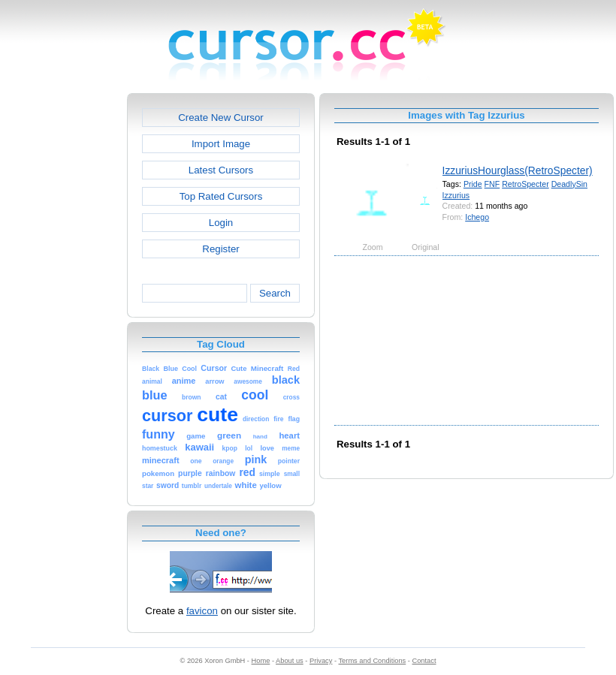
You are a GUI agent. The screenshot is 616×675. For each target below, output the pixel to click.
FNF (492, 184)
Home (261, 661)
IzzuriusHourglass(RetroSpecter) (518, 170)
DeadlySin (569, 184)
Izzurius (456, 195)
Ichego (477, 217)
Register (220, 249)
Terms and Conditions (372, 661)
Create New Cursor (221, 118)
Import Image (221, 144)
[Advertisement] (62, 318)
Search (275, 293)
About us (290, 661)
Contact (424, 661)
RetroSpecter (525, 184)
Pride (473, 184)
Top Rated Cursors (221, 196)
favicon (202, 611)
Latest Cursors (221, 170)
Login (221, 223)
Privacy (321, 661)
